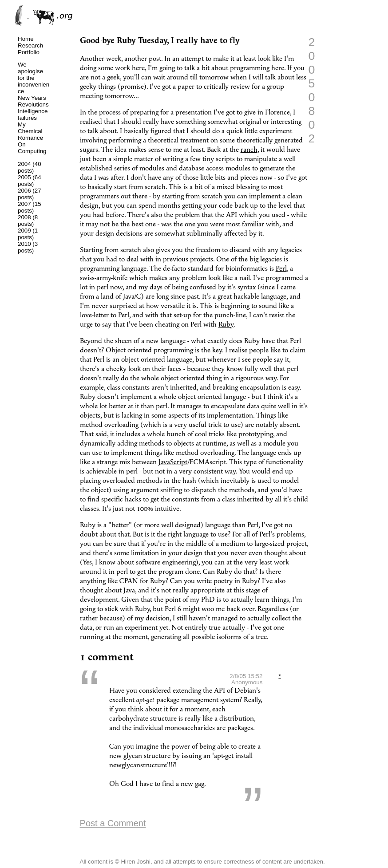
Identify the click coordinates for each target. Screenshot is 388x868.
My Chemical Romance (30, 131)
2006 (24, 191)
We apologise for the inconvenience (34, 78)
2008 (24, 217)
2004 (24, 164)
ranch (249, 150)
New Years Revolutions (33, 101)
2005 (24, 177)
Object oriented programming (149, 350)
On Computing (32, 148)
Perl (281, 269)
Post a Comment (113, 823)
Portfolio (29, 52)
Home (26, 39)
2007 (24, 204)
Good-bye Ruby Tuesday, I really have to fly (160, 41)
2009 (24, 231)
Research (30, 45)
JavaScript (173, 462)
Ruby (226, 325)
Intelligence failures (33, 114)
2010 (24, 244)
